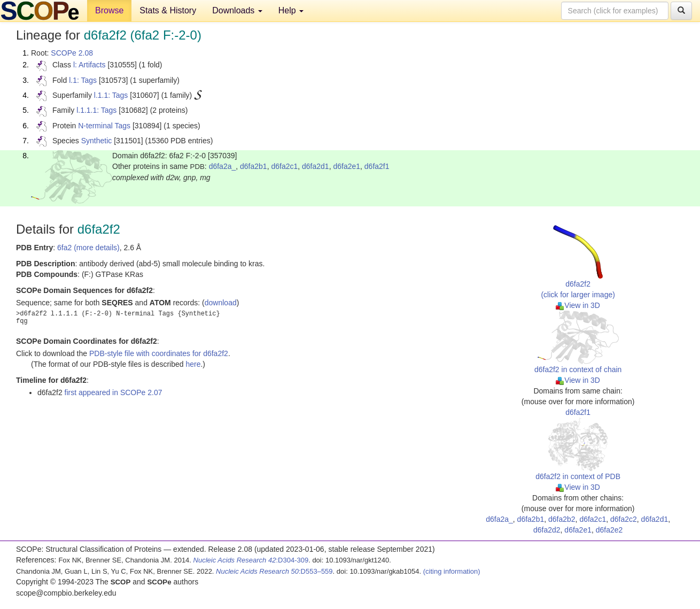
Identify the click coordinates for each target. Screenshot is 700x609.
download (221, 303)
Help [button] (291, 10)
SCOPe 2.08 (72, 53)
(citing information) (452, 571)
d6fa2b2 (562, 519)
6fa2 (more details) (88, 248)
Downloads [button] (237, 10)
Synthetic (97, 141)
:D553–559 (274, 571)
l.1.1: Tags (111, 95)
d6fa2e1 (347, 166)
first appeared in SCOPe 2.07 (114, 392)
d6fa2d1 (316, 166)
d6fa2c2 (624, 519)
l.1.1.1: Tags (96, 110)
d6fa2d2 (547, 530)
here (193, 364)
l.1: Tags (83, 80)
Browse (109, 10)
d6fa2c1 (284, 166)
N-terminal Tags (104, 126)
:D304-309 (251, 560)
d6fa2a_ (223, 166)
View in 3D (578, 305)
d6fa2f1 (377, 166)
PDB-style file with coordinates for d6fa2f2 (159, 353)
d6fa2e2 (609, 530)
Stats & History (168, 10)
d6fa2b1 (254, 166)
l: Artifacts (90, 65)
